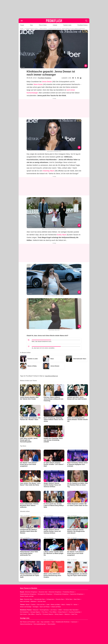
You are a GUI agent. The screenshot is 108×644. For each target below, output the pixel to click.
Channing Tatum (48, 171)
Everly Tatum (62, 235)
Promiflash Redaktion (45, 78)
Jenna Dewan (47, 82)
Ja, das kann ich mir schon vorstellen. (43, 348)
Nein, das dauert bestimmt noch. (42, 341)
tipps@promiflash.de (51, 376)
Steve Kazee (38, 84)
